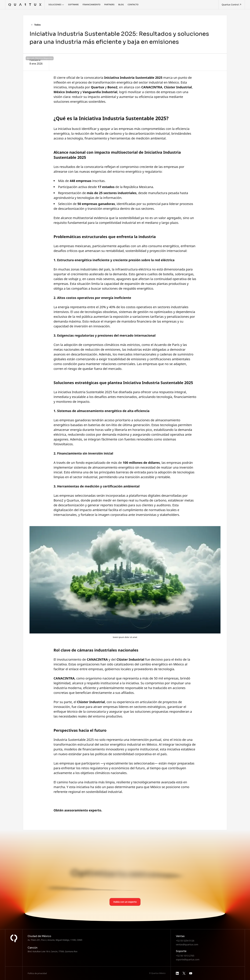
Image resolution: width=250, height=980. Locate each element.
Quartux (73, 500)
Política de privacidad (37, 973)
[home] (25, 5)
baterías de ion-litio (103, 425)
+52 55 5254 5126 (185, 941)
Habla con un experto (125, 902)
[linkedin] (177, 973)
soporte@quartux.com (188, 959)
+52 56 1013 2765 (185, 956)
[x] (184, 973)
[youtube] (191, 973)
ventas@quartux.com (187, 944)
